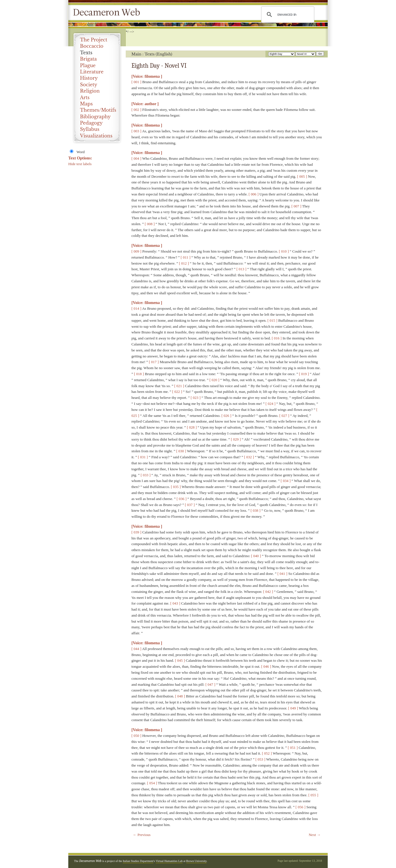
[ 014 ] (136, 308)
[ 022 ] (177, 392)
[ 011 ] (185, 257)
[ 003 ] (136, 131)
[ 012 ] (184, 263)
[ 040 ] (256, 556)
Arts (85, 97)
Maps (86, 104)
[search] (287, 15)
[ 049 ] (293, 708)
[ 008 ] (150, 224)
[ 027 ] (284, 416)
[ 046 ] (266, 666)
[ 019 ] (304, 374)
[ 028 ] (192, 427)
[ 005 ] (302, 176)
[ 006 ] (254, 194)
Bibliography (95, 117)
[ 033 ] (146, 475)
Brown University (196, 861)
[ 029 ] (236, 439)
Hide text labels (80, 164)
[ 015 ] (272, 320)
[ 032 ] (249, 457)
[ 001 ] (136, 82)
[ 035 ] (176, 487)
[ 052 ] (267, 753)
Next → (315, 835)
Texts (86, 53)
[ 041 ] (282, 574)
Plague (88, 65)
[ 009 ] (136, 251)
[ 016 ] (277, 338)
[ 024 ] (270, 404)
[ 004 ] (136, 158)
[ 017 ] (154, 362)
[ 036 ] (182, 499)
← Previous (142, 835)
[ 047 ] (210, 684)
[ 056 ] (300, 807)
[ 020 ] (214, 380)
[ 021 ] (179, 386)
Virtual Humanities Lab (169, 861)
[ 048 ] (180, 696)
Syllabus (90, 129)
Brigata (88, 59)
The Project (94, 40)
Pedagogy (91, 123)
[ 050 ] (136, 736)
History (89, 78)
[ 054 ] (152, 783)
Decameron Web (108, 13)
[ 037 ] (190, 505)
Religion (90, 91)
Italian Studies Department (138, 861)
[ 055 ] (313, 795)
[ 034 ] (286, 481)
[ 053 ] (260, 759)
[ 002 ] (136, 110)
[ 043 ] (175, 603)
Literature (92, 72)
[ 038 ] (256, 510)
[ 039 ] (136, 532)
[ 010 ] (284, 251)
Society (89, 85)
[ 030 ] (181, 451)
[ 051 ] (293, 748)
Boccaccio (92, 46)
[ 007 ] (296, 206)
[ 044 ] (136, 649)
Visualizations (96, 136)
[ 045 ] (180, 660)
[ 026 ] (226, 416)
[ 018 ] (139, 374)
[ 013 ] (242, 269)
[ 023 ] (196, 398)
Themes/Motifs (98, 110)
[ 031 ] (143, 457)
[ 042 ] (268, 592)
